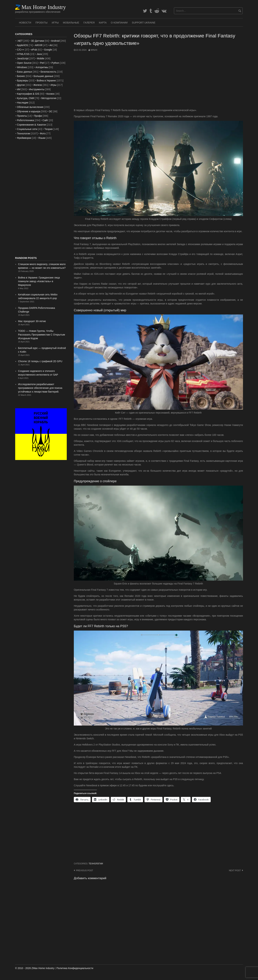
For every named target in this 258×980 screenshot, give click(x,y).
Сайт (45, 120)
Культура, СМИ (26, 98)
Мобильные (71, 23)
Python (55, 63)
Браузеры (23, 81)
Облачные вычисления (30, 107)
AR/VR (39, 45)
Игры (55, 23)
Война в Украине (46, 81)
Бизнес (21, 76)
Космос (51, 94)
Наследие (23, 103)
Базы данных (25, 72)
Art (51, 45)
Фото (43, 133)
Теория (48, 129)
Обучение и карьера (29, 111)
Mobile (41, 58)
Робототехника (25, 120)
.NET (20, 41)
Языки (42, 138)
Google (48, 50)
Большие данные (43, 76)
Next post (235, 871)
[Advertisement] (158, 80)
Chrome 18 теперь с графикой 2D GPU (40, 361)
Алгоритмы (42, 67)
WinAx (94, 50)
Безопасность (48, 72)
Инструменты (37, 89)
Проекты (41, 23)
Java (39, 54)
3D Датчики (38, 41)
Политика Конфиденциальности (75, 968)
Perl (42, 63)
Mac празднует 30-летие (32, 321)
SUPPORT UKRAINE (144, 23)
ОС (51, 111)
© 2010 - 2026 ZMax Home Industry (35, 968)
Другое (21, 85)
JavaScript (23, 58)
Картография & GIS (28, 94)
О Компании (119, 23)
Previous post (84, 871)
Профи (38, 116)
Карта (103, 23)
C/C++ (20, 50)
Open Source (24, 63)
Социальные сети (27, 129)
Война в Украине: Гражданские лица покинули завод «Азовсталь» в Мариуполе (39, 281)
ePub (34, 50)
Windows (22, 67)
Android (55, 41)
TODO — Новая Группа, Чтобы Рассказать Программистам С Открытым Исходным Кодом (41, 335)
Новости (25, 23)
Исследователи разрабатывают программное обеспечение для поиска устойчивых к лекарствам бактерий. (40, 388)
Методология (49, 98)
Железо (38, 85)
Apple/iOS (23, 45)
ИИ (19, 89)
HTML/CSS (23, 54)
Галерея (89, 23)
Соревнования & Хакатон (32, 125)
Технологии (96, 864)
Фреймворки (24, 138)
